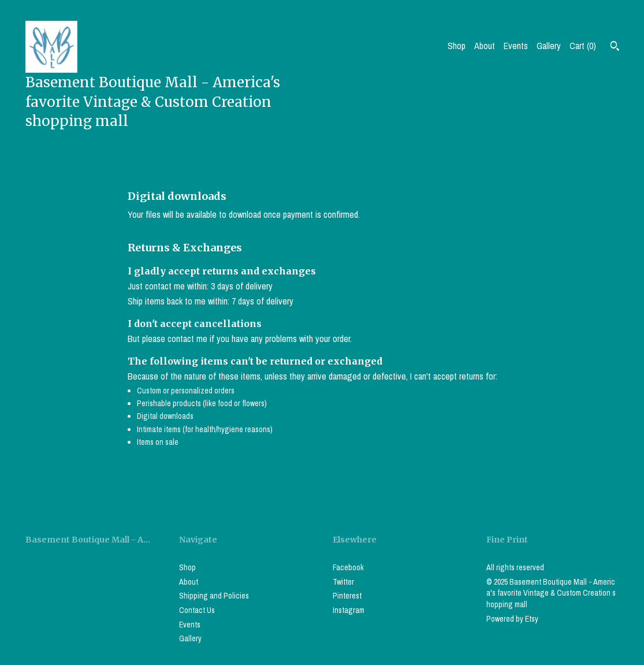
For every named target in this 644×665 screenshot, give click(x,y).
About (485, 46)
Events (516, 46)
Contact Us (197, 610)
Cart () (583, 46)
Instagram (349, 610)
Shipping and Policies (214, 596)
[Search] (615, 47)
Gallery (549, 46)
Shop (457, 46)
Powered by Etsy (512, 619)
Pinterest (347, 596)
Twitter (343, 582)
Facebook (348, 567)
